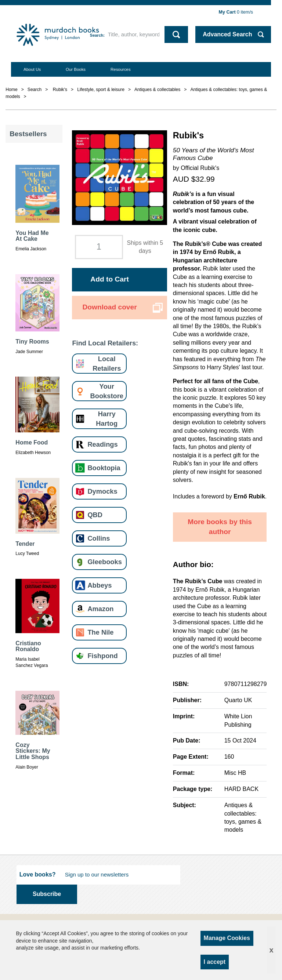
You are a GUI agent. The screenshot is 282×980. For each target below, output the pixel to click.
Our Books (76, 69)
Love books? (38, 874)
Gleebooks (104, 562)
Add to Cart (109, 279)
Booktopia (104, 468)
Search (97, 35)
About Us (32, 69)
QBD (95, 515)
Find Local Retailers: (105, 343)
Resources (121, 69)
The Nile (100, 632)
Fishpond (102, 656)
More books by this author (220, 527)
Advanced (227, 34)
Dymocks (102, 491)
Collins (99, 538)
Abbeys (100, 585)
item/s (236, 12)
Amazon (100, 609)
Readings (102, 444)
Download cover (109, 307)
